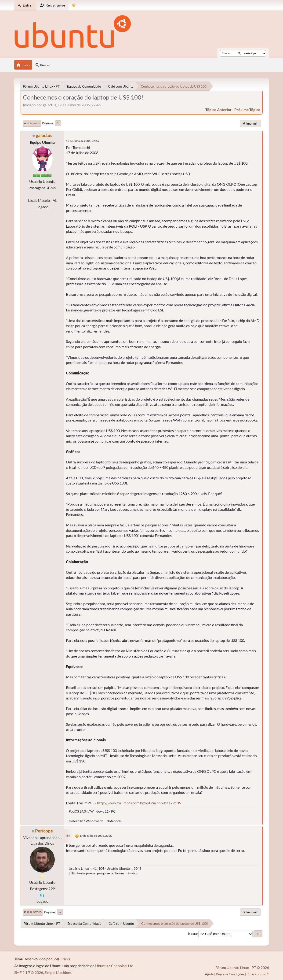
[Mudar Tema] (74, 5)
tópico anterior (218, 109)
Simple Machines (58, 972)
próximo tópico (247, 109)
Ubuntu (102, 966)
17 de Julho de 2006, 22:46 (82, 141)
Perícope (44, 831)
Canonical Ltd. (123, 966)
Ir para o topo (33, 912)
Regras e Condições (230, 974)
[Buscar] (239, 53)
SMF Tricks (61, 959)
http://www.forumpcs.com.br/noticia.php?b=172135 (139, 803)
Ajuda (209, 974)
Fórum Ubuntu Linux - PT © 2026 (242, 967)
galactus (44, 135)
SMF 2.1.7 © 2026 (29, 972)
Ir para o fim (32, 123)
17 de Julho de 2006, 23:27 (96, 836)
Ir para (192, 934)
